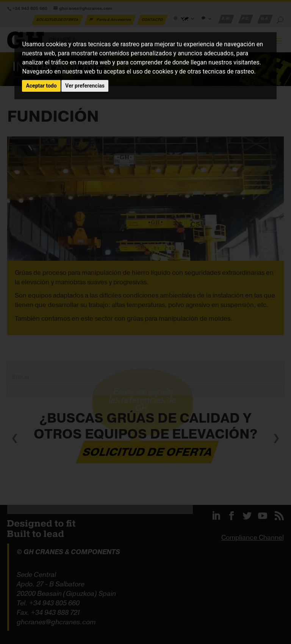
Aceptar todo (41, 86)
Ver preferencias (85, 86)
